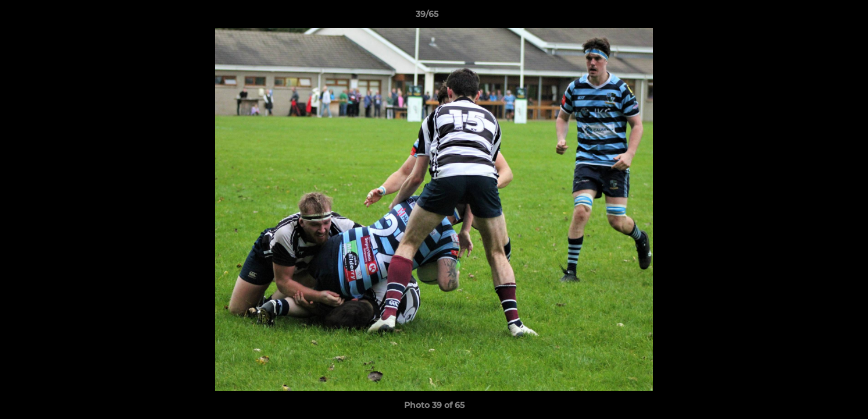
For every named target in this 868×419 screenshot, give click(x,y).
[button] (819, 17)
